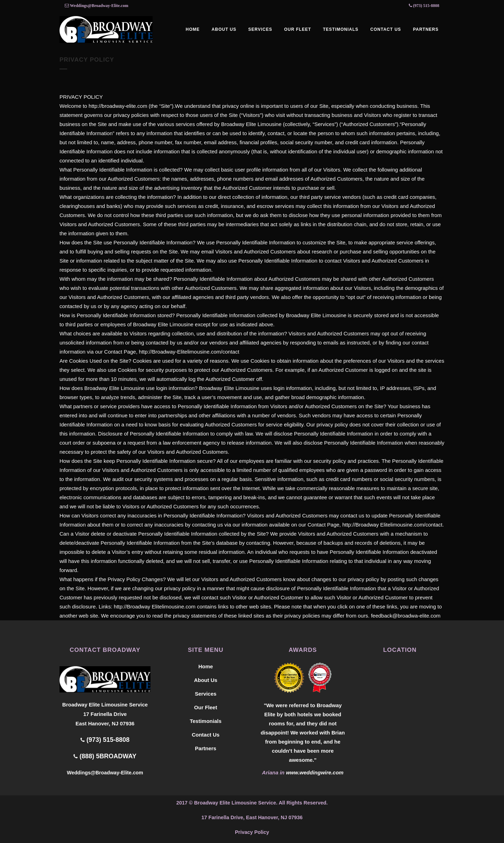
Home (206, 666)
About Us (206, 680)
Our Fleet (206, 707)
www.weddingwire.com (315, 772)
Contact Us (206, 735)
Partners (206, 748)
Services (206, 694)
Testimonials (206, 721)
